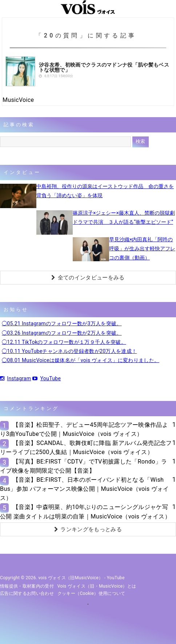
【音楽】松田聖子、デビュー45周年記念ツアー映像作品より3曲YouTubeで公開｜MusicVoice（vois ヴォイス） (84, 429)
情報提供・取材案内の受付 (27, 586)
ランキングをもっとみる (88, 529)
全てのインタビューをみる (88, 278)
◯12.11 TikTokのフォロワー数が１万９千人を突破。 (64, 342)
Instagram (15, 378)
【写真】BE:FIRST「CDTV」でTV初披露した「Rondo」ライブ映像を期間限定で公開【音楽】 (83, 466)
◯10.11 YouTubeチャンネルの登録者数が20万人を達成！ (69, 351)
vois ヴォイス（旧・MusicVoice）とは (97, 586)
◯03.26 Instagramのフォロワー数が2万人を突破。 (62, 333)
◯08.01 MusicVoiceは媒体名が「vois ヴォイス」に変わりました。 (81, 360)
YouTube (47, 378)
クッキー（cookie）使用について (91, 593)
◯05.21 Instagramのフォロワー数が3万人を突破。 (62, 323)
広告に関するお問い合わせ (27, 593)
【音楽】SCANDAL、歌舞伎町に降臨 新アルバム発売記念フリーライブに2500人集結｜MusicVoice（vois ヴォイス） (86, 448)
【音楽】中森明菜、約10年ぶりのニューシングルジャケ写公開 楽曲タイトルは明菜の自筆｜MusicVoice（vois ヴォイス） (85, 512)
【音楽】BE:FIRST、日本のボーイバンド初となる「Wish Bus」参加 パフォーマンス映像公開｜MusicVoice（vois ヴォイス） (85, 489)
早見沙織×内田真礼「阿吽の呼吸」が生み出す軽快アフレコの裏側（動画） (142, 249)
